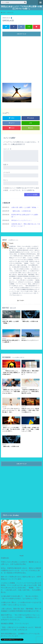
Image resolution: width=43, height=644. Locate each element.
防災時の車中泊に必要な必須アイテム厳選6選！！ (25, 216)
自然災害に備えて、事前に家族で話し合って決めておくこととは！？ (26, 225)
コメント (7, 149)
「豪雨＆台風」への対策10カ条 (21, 211)
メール (7, 172)
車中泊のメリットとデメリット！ (22, 220)
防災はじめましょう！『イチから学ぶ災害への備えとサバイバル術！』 (21, 8)
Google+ (21, 300)
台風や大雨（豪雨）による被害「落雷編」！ (25, 207)
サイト (6, 180)
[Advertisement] (21, 59)
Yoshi (11, 243)
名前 (6, 164)
